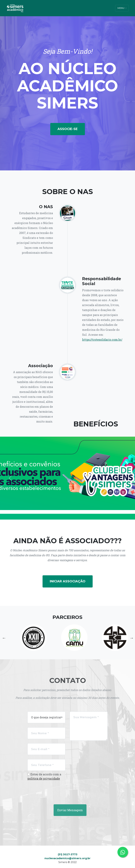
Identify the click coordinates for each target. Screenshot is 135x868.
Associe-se (68, 129)
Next (131, 638)
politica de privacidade (44, 778)
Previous (4, 638)
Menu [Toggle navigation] (122, 8)
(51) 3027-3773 (68, 854)
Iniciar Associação (68, 581)
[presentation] (49, 790)
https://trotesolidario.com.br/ (102, 340)
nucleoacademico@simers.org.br (67, 858)
